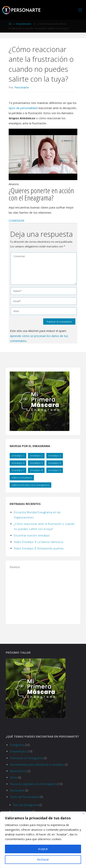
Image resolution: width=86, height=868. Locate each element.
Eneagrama (17, 745)
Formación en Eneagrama (26, 758)
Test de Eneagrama (26, 805)
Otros (14, 777)
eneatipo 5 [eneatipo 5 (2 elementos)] (36, 463)
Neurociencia (18, 771)
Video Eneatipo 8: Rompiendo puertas (39, 548)
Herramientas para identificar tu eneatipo (37, 765)
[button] (16, 221)
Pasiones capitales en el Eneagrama (34, 784)
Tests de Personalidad (25, 797)
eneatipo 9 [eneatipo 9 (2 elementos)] (55, 470)
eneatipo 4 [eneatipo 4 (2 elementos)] (18, 463)
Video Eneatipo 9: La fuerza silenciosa (38, 542)
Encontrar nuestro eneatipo (32, 535)
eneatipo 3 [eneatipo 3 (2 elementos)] (55, 455)
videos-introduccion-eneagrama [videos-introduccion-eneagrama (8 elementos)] (30, 485)
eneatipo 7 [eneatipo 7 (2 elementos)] (18, 470)
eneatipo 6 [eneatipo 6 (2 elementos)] (55, 463)
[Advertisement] (39, 594)
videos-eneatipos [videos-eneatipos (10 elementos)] (22, 477)
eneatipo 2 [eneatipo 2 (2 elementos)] (36, 455)
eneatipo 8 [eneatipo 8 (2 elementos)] (36, 470)
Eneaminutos (24, 24)
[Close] (83, 813)
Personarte (17, 790)
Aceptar (43, 849)
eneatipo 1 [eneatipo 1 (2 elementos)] (18, 455)
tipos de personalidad (23, 108)
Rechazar (43, 859)
